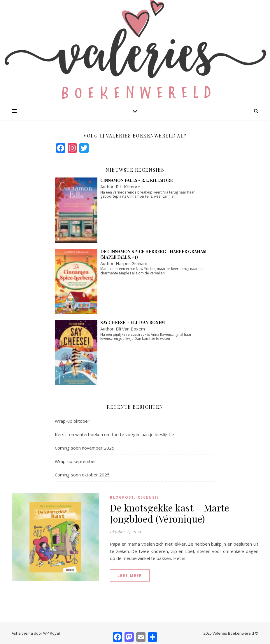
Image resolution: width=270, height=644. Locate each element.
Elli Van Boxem (130, 329)
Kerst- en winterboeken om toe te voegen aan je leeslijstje (114, 434)
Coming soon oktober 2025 (82, 475)
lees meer (130, 575)
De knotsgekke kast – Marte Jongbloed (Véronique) (170, 513)
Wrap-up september (76, 461)
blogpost (122, 497)
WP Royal (51, 633)
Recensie (148, 497)
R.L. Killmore (128, 187)
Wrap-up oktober (72, 421)
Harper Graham (132, 263)
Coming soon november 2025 (85, 448)
